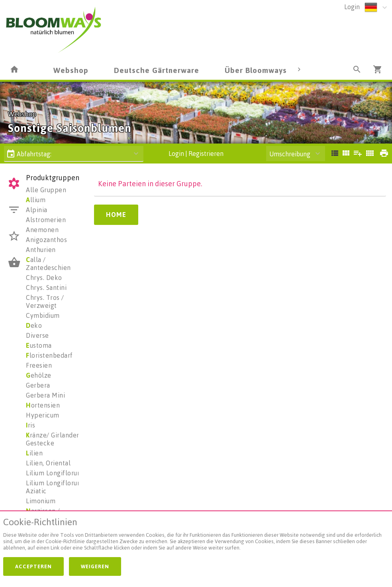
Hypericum (43, 415)
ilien (34, 453)
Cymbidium (43, 315)
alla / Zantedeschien (48, 264)
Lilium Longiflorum (54, 473)
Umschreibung (290, 154)
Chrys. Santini (46, 288)
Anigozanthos (46, 240)
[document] (196, 536)
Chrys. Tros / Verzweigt (45, 301)
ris (30, 425)
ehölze (39, 375)
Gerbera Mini (45, 395)
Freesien (39, 365)
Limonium (41, 501)
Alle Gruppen (46, 190)
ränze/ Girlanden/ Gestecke (54, 439)
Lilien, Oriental (48, 463)
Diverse (37, 335)
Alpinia (37, 210)
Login (352, 7)
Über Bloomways (256, 70)
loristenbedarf (49, 355)
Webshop (71, 70)
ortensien (43, 405)
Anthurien (41, 250)
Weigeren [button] (95, 566)
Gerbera (38, 385)
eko (34, 325)
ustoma (39, 345)
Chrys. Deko (44, 278)
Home (116, 215)
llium (36, 200)
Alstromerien (46, 220)
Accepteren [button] (33, 566)
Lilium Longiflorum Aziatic (54, 487)
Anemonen (42, 230)
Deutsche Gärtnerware (157, 70)
